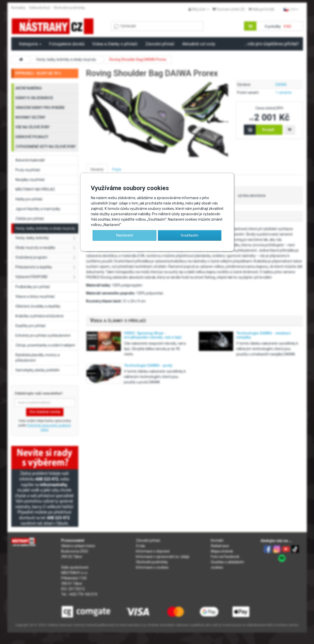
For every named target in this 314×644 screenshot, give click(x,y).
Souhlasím (190, 235)
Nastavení (124, 235)
